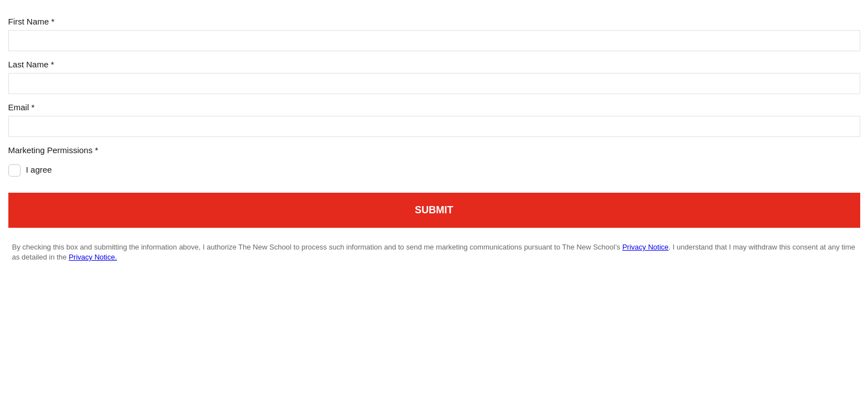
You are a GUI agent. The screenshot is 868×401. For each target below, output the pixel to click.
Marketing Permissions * (53, 150)
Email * (22, 107)
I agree (39, 170)
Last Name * (31, 64)
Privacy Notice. (93, 257)
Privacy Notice (646, 247)
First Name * (31, 21)
